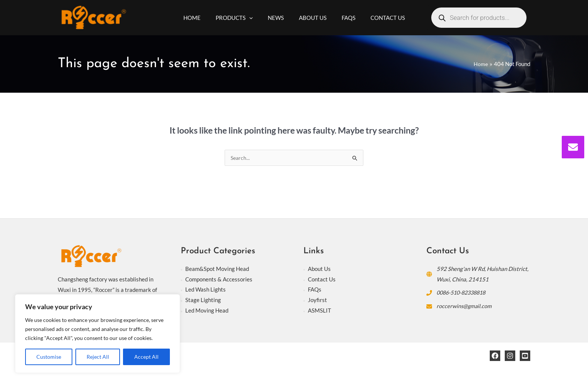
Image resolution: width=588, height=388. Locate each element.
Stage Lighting (203, 300)
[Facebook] (495, 356)
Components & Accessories (219, 280)
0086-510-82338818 (464, 293)
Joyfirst (317, 300)
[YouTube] (525, 356)
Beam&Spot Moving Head (217, 269)
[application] (255, 18)
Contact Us (322, 280)
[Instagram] (510, 356)
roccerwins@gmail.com (465, 306)
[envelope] (573, 147)
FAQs (315, 290)
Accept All (146, 357)
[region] (97, 334)
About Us (319, 269)
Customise (49, 357)
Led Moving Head (207, 311)
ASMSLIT (319, 311)
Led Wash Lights (205, 290)
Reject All (98, 357)
